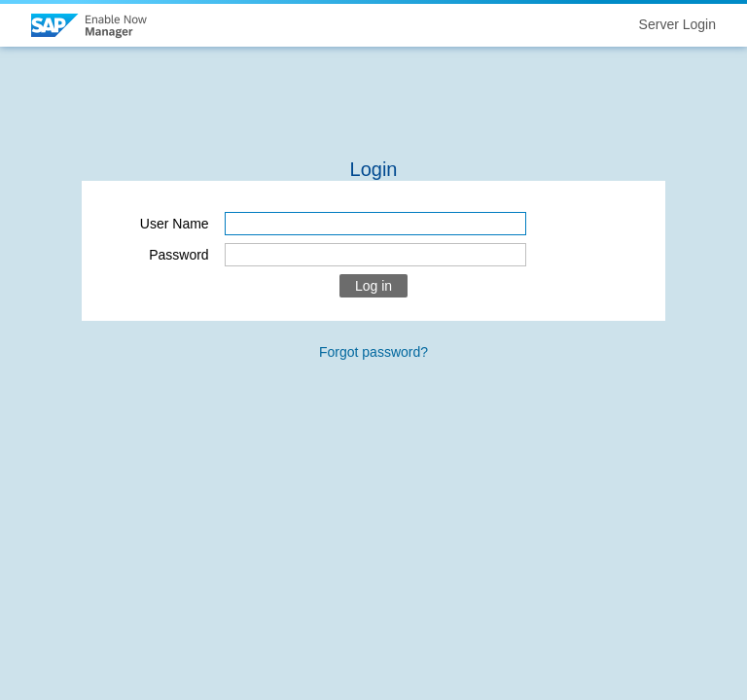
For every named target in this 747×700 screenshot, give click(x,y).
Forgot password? (373, 352)
